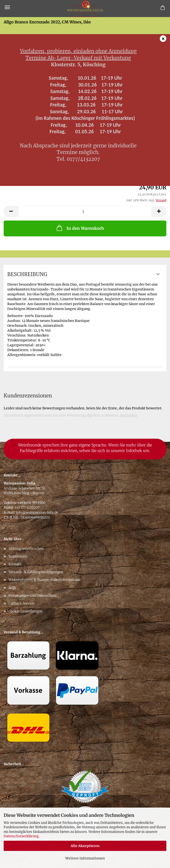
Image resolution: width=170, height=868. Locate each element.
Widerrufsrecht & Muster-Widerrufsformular (44, 580)
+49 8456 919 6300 (31, 503)
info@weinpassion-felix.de (37, 512)
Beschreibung (27, 274)
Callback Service (21, 603)
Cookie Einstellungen (25, 611)
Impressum (18, 556)
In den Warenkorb (80, 228)
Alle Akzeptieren (85, 846)
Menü (7, 7)
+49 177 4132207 (27, 508)
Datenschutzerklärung (21, 836)
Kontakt (15, 564)
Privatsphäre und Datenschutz (33, 596)
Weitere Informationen (85, 858)
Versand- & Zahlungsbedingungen (36, 572)
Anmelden (128, 415)
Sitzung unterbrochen (26, 549)
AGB (12, 588)
